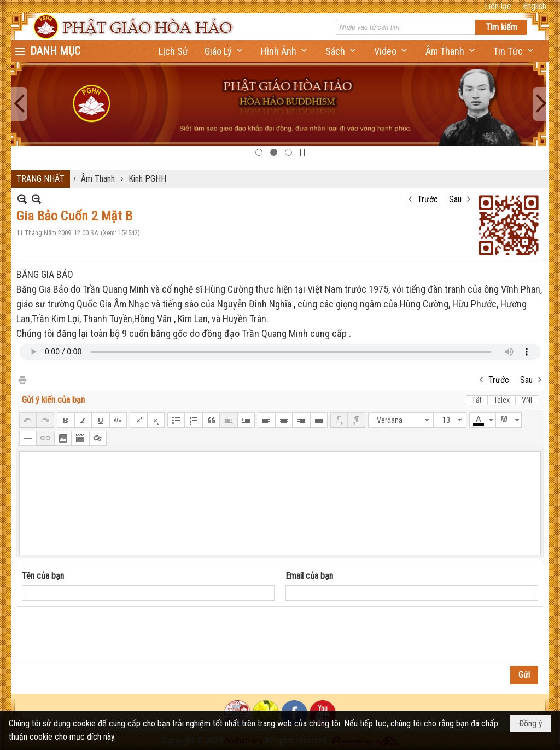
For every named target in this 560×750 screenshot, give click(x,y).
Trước (428, 199)
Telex (502, 400)
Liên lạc (498, 6)
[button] (224, 51)
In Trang (22, 379)
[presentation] (105, 634)
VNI (527, 400)
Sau (455, 199)
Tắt (477, 400)
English (535, 6)
